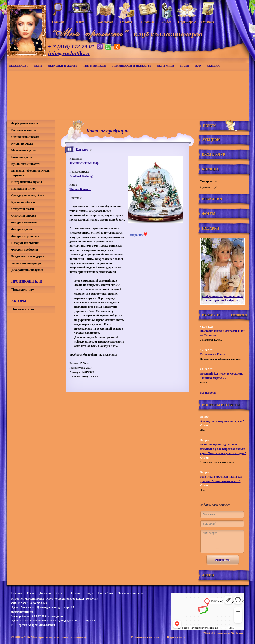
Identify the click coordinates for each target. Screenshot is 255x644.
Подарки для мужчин (25, 243)
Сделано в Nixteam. (229, 633)
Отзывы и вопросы (130, 593)
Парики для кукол (23, 189)
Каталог (82, 149)
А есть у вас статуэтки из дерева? (222, 421)
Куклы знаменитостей (26, 164)
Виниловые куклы (24, 130)
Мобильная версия (145, 637)
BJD (198, 66)
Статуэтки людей (23, 209)
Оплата (61, 593)
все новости (208, 393)
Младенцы (19, 66)
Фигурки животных (24, 222)
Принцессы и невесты (132, 66)
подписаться (239, 315)
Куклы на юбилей (23, 202)
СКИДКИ (213, 66)
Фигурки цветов (22, 229)
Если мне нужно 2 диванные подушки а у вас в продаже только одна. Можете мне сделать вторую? (223, 449)
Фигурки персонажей (25, 236)
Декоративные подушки (27, 270)
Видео (89, 593)
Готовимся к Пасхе (213, 354)
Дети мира (166, 66)
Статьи (76, 593)
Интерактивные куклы (27, 182)
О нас (31, 593)
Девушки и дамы (62, 66)
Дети (38, 66)
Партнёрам (105, 593)
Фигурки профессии (25, 250)
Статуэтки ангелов (24, 216)
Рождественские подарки (28, 256)
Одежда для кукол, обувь (28, 195)
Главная (17, 593)
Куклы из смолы (22, 144)
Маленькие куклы (24, 150)
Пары (185, 66)
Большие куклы (22, 157)
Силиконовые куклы (25, 137)
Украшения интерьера (26, 263)
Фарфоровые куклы (25, 123)
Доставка (45, 593)
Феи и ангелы (94, 66)
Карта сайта (176, 637)
